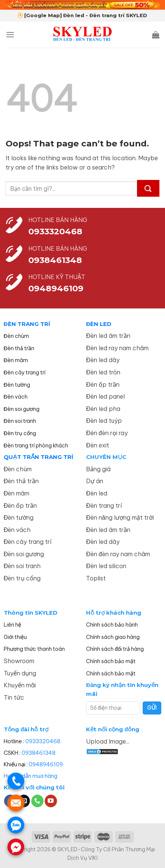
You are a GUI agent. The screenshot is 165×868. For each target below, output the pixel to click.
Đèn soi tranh (20, 421)
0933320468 (55, 231)
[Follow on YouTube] (51, 801)
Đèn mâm (16, 360)
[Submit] (148, 188)
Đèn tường (17, 385)
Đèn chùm (16, 336)
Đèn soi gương (22, 409)
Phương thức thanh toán (34, 649)
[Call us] (37, 801)
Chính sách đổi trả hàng (115, 649)
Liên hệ (12, 625)
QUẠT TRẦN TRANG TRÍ (39, 457)
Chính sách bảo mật (111, 661)
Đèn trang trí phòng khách (36, 446)
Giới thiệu (15, 637)
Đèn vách (16, 397)
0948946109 (46, 764)
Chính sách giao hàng (113, 637)
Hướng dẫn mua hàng (31, 776)
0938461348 (39, 753)
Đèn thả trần (19, 348)
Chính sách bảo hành (112, 625)
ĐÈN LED (99, 324)
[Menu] (10, 34)
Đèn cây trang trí (25, 373)
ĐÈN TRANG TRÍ (27, 324)
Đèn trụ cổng (20, 433)
